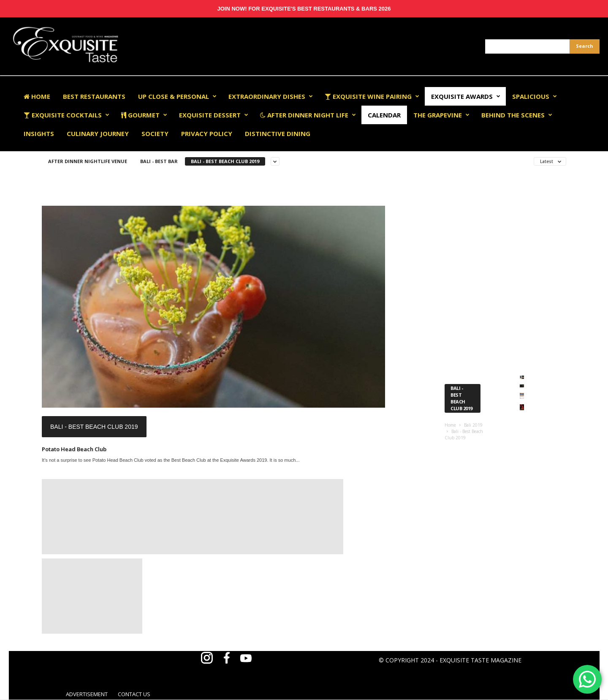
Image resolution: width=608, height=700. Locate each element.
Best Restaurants (94, 96)
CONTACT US (134, 694)
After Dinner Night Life (308, 115)
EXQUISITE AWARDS (466, 96)
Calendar (384, 115)
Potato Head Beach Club (74, 449)
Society (155, 133)
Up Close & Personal (177, 96)
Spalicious (535, 96)
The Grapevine (441, 115)
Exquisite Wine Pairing (372, 96)
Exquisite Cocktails (66, 115)
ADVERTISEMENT (87, 694)
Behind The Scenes (517, 115)
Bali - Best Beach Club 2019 (225, 161)
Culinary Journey (98, 133)
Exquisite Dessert (214, 115)
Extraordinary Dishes (271, 96)
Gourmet (144, 115)
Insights (39, 133)
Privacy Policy (207, 133)
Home (37, 96)
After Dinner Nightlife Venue (88, 161)
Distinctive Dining (278, 133)
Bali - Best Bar (159, 161)
